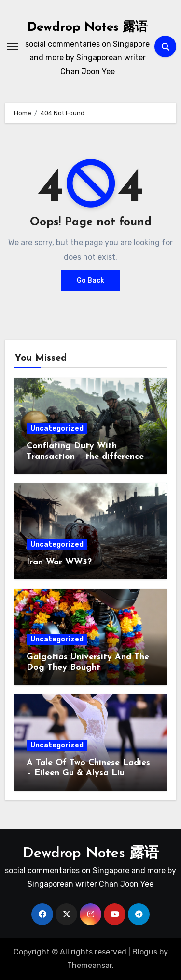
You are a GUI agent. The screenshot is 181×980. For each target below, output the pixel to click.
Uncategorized (57, 428)
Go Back (90, 281)
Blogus (145, 952)
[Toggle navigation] (13, 47)
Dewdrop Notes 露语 (88, 28)
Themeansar (90, 965)
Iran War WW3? (59, 562)
